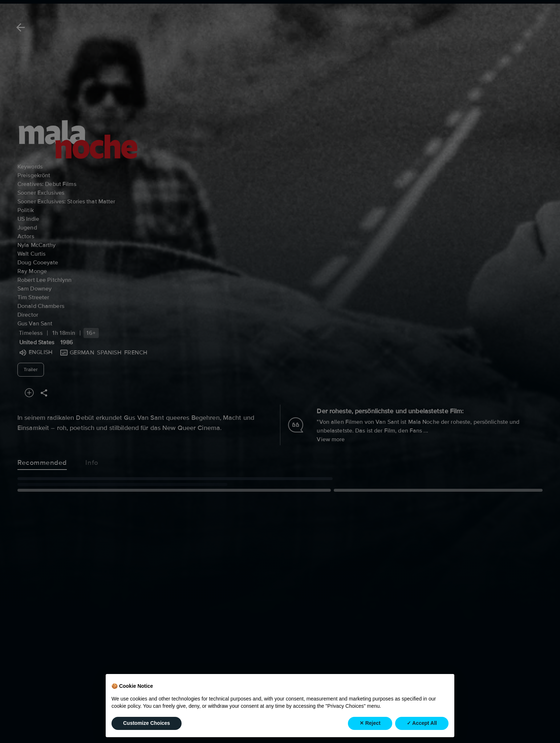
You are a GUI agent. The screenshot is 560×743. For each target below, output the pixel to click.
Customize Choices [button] (147, 723)
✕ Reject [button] (370, 723)
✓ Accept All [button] (422, 723)
